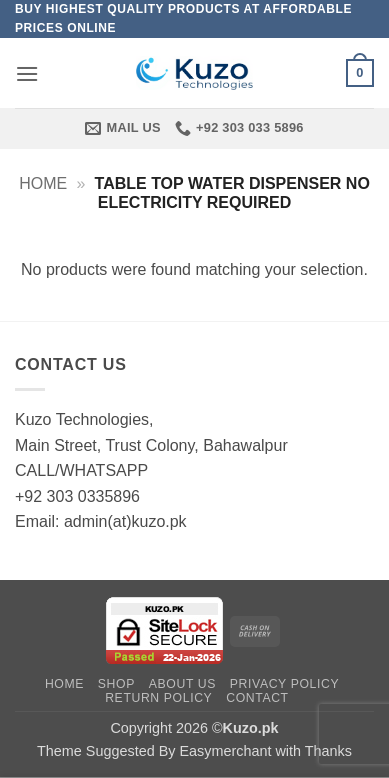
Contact (257, 698)
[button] (27, 73)
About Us (182, 684)
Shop (116, 684)
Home (43, 183)
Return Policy (158, 698)
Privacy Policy (284, 684)
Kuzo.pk (251, 728)
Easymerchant (225, 751)
